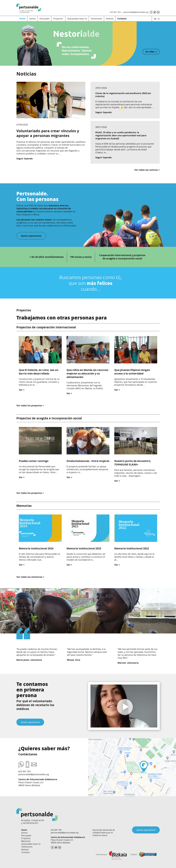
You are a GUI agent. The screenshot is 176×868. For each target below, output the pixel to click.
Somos (32, 19)
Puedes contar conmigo (34, 461)
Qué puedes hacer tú (77, 19)
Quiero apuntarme (30, 722)
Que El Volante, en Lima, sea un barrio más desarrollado (39, 372)
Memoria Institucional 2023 (84, 548)
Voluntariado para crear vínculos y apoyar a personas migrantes (48, 133)
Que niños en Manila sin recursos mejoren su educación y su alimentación (87, 374)
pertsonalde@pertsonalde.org (136, 12)
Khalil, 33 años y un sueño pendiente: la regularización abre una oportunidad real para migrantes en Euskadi (121, 135)
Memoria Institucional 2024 (36, 548)
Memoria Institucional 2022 (132, 548)
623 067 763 (115, 12)
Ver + (22, 390)
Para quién (45, 19)
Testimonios (96, 19)
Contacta (25, 852)
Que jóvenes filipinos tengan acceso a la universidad (132, 372)
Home (22, 19)
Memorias (26, 841)
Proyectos (58, 19)
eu (159, 19)
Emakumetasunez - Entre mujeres (88, 461)
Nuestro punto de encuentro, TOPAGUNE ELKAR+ (133, 463)
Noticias (110, 19)
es (155, 19)
